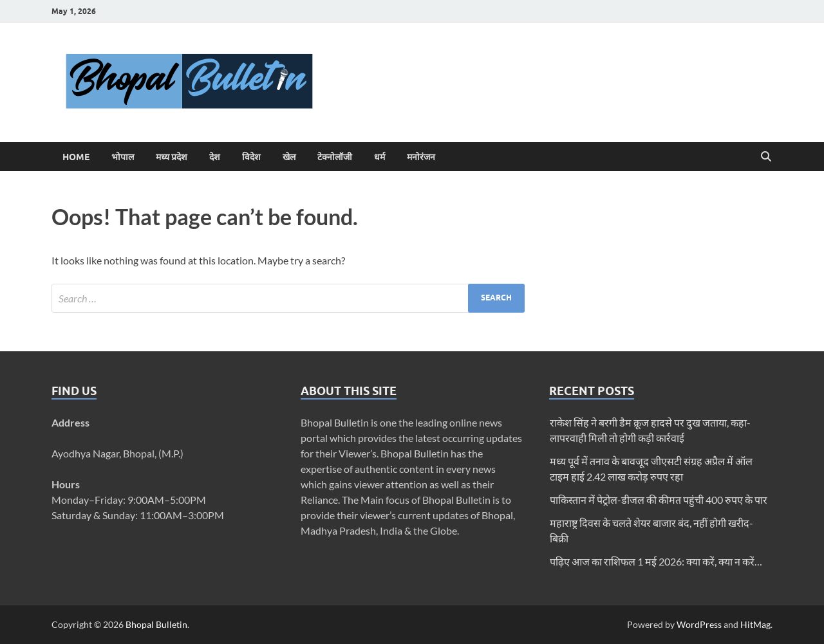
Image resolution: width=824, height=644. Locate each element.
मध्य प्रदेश (172, 157)
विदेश (251, 157)
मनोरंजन (421, 157)
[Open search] (766, 157)
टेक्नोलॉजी (335, 157)
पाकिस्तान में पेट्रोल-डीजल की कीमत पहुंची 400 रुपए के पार (659, 500)
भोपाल (123, 157)
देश (215, 157)
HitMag (755, 624)
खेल (289, 157)
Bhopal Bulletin (156, 624)
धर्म (379, 157)
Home (76, 157)
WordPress (699, 624)
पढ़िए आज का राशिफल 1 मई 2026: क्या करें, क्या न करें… (656, 561)
